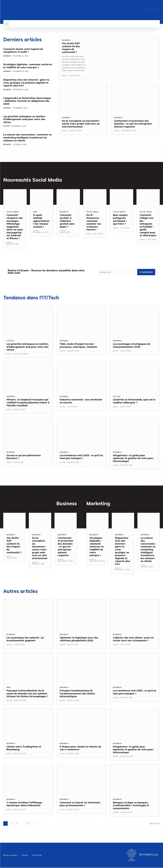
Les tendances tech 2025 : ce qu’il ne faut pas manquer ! (81, 457)
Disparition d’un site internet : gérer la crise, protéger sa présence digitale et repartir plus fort (26, 83)
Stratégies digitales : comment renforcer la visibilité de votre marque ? (28, 66)
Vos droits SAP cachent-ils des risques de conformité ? (71, 48)
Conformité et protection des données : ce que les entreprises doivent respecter (133, 124)
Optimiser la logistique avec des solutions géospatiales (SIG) (79, 639)
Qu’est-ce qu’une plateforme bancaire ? (24, 457)
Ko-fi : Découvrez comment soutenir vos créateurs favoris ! (94, 222)
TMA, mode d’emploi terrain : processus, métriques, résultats (79, 345)
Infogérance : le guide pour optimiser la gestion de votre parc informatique (133, 458)
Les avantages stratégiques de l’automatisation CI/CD (132, 345)
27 (28, 824)
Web (35, 212)
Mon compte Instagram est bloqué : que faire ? (120, 219)
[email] (117, 272)
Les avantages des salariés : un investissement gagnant (25, 639)
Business (7, 56)
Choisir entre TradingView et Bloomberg (24, 748)
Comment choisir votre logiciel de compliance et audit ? (23, 50)
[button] (7, 24)
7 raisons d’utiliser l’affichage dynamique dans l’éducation (24, 804)
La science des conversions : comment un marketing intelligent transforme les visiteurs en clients (28, 138)
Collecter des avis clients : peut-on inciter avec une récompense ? (133, 639)
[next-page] (34, 824)
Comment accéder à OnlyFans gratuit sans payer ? (67, 221)
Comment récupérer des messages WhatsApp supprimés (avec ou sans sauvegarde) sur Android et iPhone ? (15, 227)
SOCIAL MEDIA (13, 212)
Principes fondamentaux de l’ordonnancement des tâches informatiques (77, 694)
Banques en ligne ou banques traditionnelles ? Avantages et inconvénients (131, 806)
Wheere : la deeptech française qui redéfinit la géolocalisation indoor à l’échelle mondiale (28, 403)
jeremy (65, 76)
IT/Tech (6, 126)
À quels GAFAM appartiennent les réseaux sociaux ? (41, 221)
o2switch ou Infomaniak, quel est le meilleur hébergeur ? (134, 401)
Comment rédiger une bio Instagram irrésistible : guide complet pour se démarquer (148, 225)
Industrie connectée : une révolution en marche (81, 401)
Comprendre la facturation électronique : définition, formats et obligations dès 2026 (27, 101)
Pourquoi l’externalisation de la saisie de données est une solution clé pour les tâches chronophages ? (27, 694)
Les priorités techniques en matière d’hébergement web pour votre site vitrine (24, 119)
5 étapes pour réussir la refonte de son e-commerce (80, 748)
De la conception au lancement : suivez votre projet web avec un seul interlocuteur (81, 124)
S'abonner (146, 272)
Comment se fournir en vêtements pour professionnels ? (80, 804)
